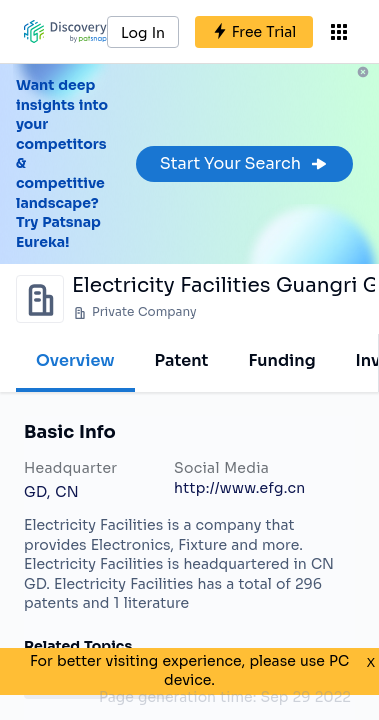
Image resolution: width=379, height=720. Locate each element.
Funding (281, 360)
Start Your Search (244, 163)
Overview (75, 360)
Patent (182, 360)
